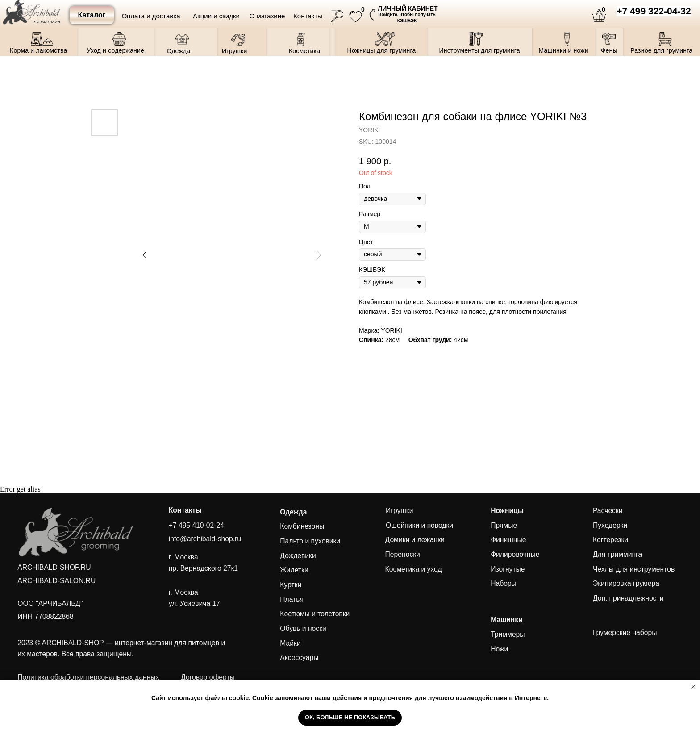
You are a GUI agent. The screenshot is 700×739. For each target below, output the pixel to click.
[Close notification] (693, 687)
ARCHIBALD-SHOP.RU (54, 567)
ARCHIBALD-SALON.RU (56, 581)
